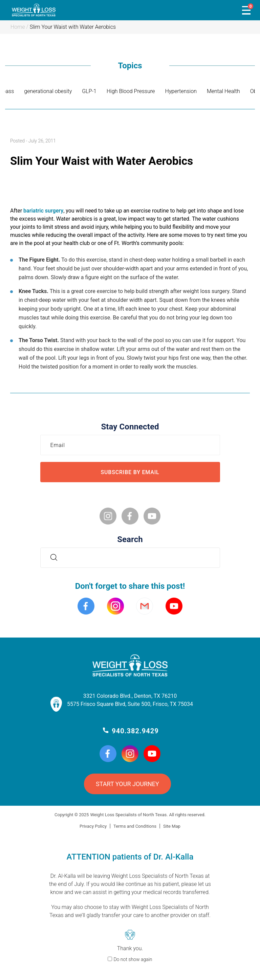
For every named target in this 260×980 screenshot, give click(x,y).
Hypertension (181, 91)
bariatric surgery (43, 211)
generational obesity (48, 91)
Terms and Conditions (135, 826)
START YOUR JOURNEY (127, 784)
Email (59, 445)
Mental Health (223, 91)
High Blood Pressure (131, 91)
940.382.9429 (135, 731)
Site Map (172, 826)
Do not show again (133, 959)
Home (18, 27)
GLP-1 (89, 91)
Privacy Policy (93, 826)
